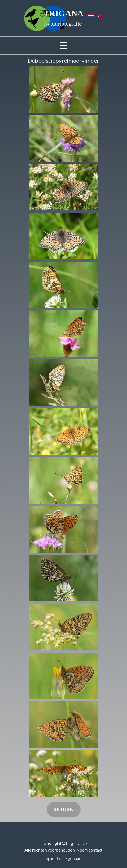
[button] (64, 89)
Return (64, 810)
